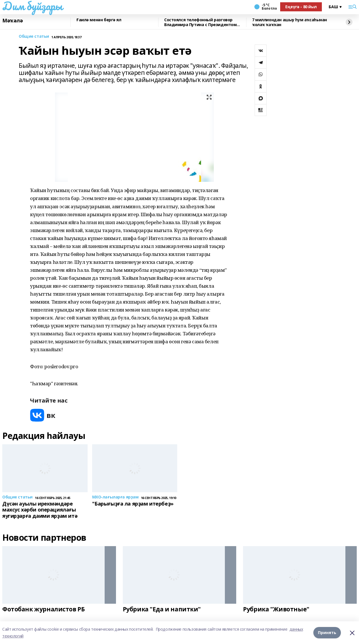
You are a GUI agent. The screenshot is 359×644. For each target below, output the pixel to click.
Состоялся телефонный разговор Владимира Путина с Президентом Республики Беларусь (200, 22)
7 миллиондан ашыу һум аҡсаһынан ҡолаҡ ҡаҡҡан (290, 22)
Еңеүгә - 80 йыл (301, 7)
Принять (327, 633)
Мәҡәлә (12, 21)
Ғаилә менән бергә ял (99, 20)
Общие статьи (34, 36)
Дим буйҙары (32, 6)
